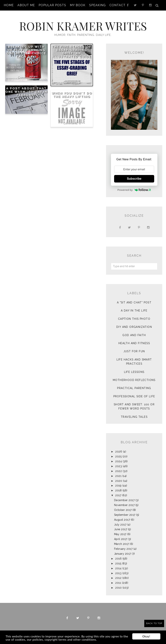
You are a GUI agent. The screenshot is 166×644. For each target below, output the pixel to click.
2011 (118, 583)
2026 (119, 452)
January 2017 (123, 554)
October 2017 (123, 510)
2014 (118, 568)
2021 (118, 476)
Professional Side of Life (134, 396)
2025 (118, 456)
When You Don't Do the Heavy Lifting (72, 95)
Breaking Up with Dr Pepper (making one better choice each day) (26, 52)
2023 (119, 466)
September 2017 (125, 515)
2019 (118, 486)
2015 (118, 563)
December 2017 (124, 500)
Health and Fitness (134, 343)
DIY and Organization (134, 327)
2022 (119, 471)
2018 (118, 490)
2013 (118, 573)
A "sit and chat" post (134, 302)
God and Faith (134, 335)
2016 (118, 559)
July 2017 (120, 525)
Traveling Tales (134, 417)
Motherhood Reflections (134, 380)
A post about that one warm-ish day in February (27, 92)
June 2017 (121, 529)
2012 (118, 578)
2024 (119, 461)
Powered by (134, 190)
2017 (118, 495)
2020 (119, 481)
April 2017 (121, 539)
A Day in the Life (134, 311)
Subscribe (134, 179)
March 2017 (122, 544)
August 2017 (122, 520)
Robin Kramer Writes (83, 26)
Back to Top (154, 623)
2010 (118, 588)
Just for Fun (134, 351)
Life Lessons (134, 372)
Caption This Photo (134, 319)
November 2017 (124, 505)
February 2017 (123, 549)
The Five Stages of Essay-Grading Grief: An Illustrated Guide (72, 52)
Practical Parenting (134, 388)
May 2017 (120, 534)
